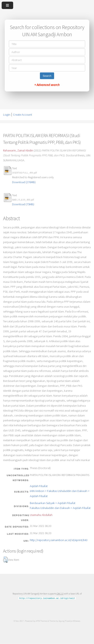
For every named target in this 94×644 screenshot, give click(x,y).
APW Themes (42, 621)
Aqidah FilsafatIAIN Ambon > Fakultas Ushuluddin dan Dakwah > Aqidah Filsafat (60, 491)
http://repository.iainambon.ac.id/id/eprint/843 (59, 540)
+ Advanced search (47, 85)
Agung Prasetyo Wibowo (69, 621)
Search (47, 76)
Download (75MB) (23, 204)
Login (7, 115)
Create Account (22, 115)
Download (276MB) (24, 182)
